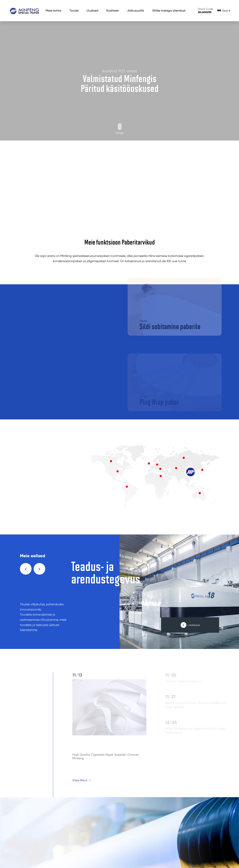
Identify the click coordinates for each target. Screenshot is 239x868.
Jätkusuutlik (135, 11)
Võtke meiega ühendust (169, 11)
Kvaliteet (113, 11)
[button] (26, 569)
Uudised (92, 11)
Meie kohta (53, 11)
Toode (74, 11)
